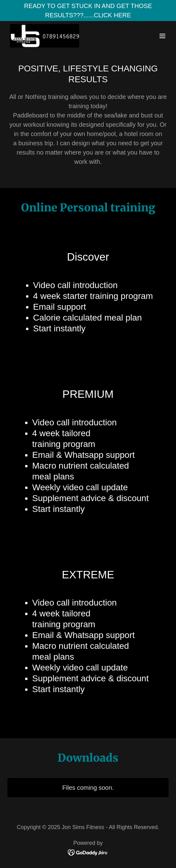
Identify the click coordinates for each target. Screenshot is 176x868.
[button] (162, 36)
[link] (45, 36)
